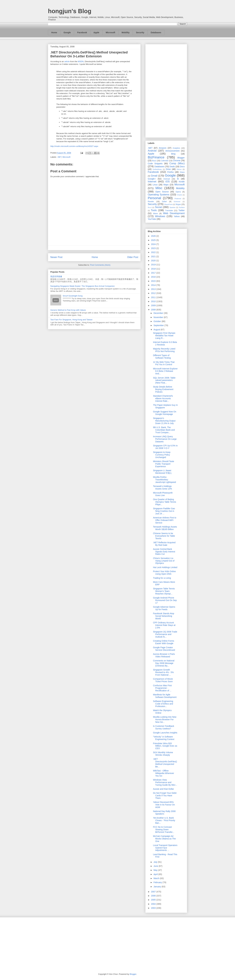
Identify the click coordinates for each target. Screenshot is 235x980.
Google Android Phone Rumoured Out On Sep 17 (165, 600)
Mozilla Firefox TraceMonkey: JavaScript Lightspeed (164, 480)
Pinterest (178, 199)
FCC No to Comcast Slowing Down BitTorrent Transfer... (164, 830)
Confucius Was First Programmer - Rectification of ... (162, 688)
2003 (154, 908)
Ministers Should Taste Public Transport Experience (164, 464)
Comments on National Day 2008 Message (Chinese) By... (164, 663)
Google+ (152, 179)
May (156, 870)
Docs (182, 167)
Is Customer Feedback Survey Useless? (164, 727)
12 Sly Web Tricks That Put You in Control (164, 363)
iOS (168, 182)
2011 (154, 297)
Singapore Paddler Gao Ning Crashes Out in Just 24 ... (164, 511)
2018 (154, 269)
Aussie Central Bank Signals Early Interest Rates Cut (164, 552)
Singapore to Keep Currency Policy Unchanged (162, 455)
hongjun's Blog (70, 11)
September (159, 325)
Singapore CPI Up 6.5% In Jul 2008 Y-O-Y (165, 447)
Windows (160, 216)
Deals (172, 167)
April (156, 874)
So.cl (150, 207)
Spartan (172, 207)
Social (158, 207)
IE (178, 179)
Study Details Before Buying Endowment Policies (163, 389)
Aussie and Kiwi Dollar (163, 789)
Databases (156, 32)
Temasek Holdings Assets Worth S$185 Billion (165, 528)
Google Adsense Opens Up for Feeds (164, 608)
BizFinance (156, 157)
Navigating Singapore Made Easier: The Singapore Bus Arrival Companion (83, 286)
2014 (154, 285)
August (157, 330)
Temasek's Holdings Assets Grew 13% (162, 487)
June (156, 866)
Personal (154, 198)
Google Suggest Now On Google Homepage (165, 413)
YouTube (152, 219)
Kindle (182, 182)
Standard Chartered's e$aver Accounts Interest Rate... (163, 398)
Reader (151, 202)
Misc (159, 188)
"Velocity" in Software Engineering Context (164, 738)
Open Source (162, 192)
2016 (154, 277)
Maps (166, 185)
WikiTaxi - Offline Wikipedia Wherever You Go (164, 773)
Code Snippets (155, 164)
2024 (154, 244)
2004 (154, 904)
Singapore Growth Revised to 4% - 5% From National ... (163, 672)
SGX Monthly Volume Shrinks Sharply (163, 754)
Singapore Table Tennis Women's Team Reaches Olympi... (164, 591)
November (159, 317)
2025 (154, 240)
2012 (154, 293)
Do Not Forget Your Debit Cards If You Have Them (165, 796)
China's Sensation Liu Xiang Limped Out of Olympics (164, 561)
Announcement (172, 151)
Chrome (177, 161)
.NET (59, 157)
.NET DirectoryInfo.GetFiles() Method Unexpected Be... (165, 763)
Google (67, 32)
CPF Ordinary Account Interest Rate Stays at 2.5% (164, 625)
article (67, 61)
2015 (154, 281)
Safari (164, 202)
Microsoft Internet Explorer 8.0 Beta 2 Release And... (165, 371)
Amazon (163, 148)
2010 (154, 301)
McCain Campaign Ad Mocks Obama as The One (164, 839)
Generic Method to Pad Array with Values (68, 310)
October (158, 321)
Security (140, 32)
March (157, 878)
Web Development (174, 213)
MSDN (81, 61)
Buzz (154, 161)
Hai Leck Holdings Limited (165, 567)
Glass (182, 172)
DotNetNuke (157, 169)
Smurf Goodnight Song (73, 296)
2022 (154, 252)
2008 (154, 310)
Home (54, 32)
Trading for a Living (162, 578)
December (159, 313)
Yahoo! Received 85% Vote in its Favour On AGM (164, 805)
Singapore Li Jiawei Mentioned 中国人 (162, 472)
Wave (155, 214)
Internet (152, 182)
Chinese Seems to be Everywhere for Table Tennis (164, 536)
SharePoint (168, 204)
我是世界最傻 (56, 276)
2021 (154, 256)
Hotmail (167, 179)
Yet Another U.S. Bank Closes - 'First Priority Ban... (164, 820)
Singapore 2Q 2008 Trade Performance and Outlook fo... (165, 634)
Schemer (177, 202)
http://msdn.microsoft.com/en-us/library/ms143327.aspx (74, 146)
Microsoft (110, 32)
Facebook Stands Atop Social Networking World (164, 616)
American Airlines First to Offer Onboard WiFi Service (165, 520)
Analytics (176, 148)
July (156, 862)
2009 (154, 305)
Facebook (82, 32)
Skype (178, 204)
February (158, 882)
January (158, 887)
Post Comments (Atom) (100, 265)
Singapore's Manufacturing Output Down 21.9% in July (164, 421)
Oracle (179, 195)
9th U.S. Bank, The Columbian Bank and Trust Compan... (164, 430)
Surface (182, 207)
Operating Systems (159, 195)
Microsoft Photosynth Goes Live (163, 494)
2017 (154, 273)
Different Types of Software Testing (162, 357)
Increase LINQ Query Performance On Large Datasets (165, 439)
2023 (154, 248)
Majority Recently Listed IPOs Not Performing (164, 350)
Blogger (181, 158)
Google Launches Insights (165, 733)
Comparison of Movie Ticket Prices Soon (163, 680)
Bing (173, 154)
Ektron (179, 169)
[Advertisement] (166, 90)
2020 (154, 261)
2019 (154, 265)
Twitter (182, 210)
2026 (154, 236)
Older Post (133, 257)
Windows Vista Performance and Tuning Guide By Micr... (165, 782)
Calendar (165, 161)
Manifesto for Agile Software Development (165, 696)
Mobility (126, 32)
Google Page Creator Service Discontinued (164, 649)
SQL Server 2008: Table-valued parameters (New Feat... (164, 380)
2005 (154, 900)
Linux (155, 185)
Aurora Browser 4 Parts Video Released (164, 655)
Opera (178, 192)
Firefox (170, 172)
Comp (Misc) (177, 163)
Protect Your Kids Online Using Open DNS (164, 573)
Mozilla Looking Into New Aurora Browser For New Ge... (165, 719)
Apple (96, 32)
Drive (168, 169)
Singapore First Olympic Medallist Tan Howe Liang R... (164, 336)
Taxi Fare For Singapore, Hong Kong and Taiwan (71, 320)
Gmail (154, 176)
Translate (169, 211)
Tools (154, 210)
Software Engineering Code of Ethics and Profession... (163, 704)
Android (152, 151)
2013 (154, 289)
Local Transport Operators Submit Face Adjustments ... (165, 848)
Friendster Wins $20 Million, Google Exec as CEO (165, 746)
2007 (154, 892)
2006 (154, 896)
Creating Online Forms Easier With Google (164, 642)
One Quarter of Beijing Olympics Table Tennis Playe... (165, 502)
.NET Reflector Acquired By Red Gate (164, 544)
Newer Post (56, 257)
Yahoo (177, 216)
